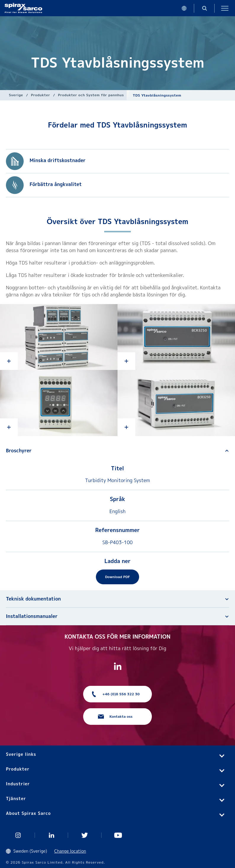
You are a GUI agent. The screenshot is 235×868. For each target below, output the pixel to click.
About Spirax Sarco (28, 813)
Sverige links (21, 754)
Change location (70, 851)
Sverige (16, 95)
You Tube (118, 835)
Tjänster (16, 798)
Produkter (41, 95)
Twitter (85, 835)
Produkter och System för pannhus (91, 95)
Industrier (18, 784)
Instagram (18, 835)
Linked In (52, 835)
